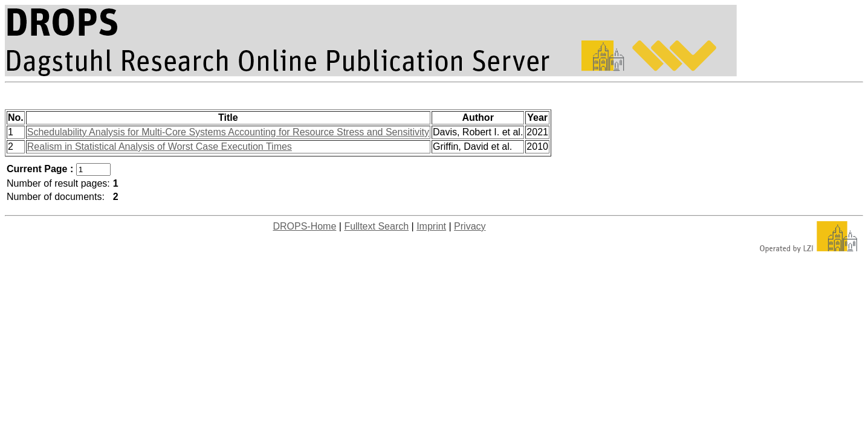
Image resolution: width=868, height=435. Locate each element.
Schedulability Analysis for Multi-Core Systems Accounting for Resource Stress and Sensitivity (228, 132)
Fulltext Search (376, 226)
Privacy (470, 226)
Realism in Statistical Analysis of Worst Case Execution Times (160, 147)
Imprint (431, 226)
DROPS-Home (304, 226)
